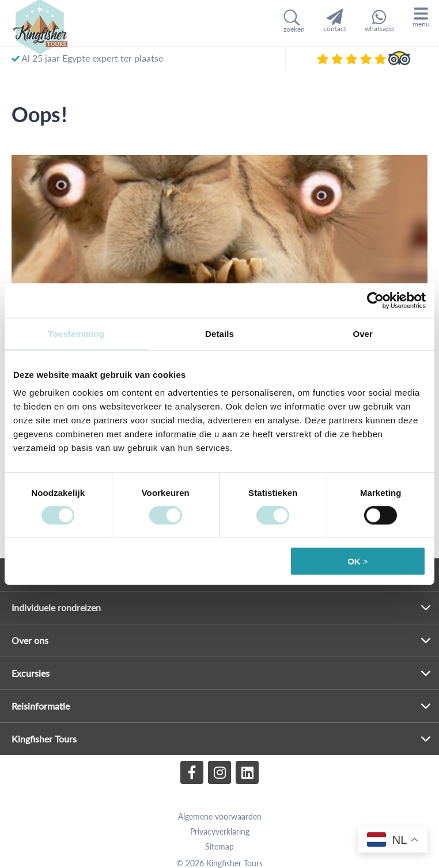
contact (335, 21)
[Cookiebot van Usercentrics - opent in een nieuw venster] (375, 300)
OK (354, 561)
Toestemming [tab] (77, 333)
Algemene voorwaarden (220, 816)
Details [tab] (219, 333)
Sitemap (219, 846)
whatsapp (379, 21)
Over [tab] (363, 333)
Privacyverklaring (220, 831)
